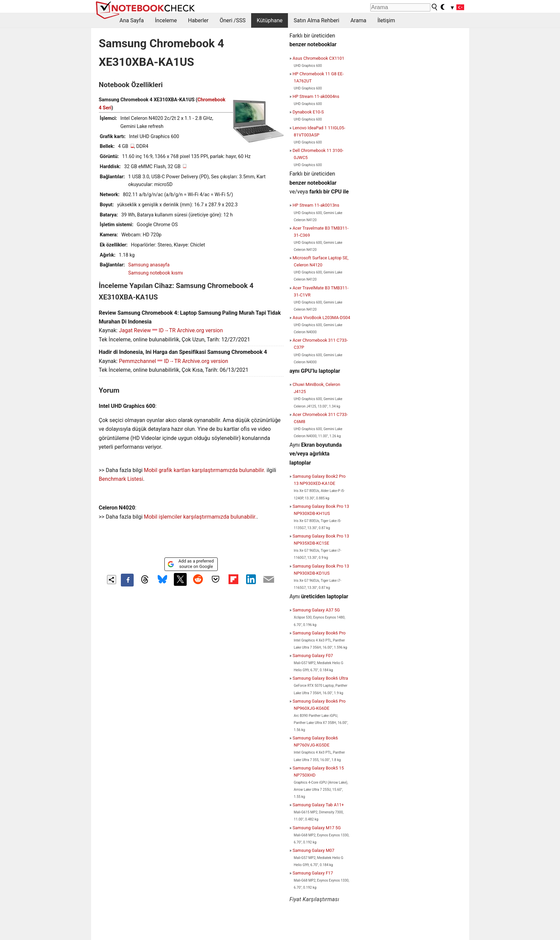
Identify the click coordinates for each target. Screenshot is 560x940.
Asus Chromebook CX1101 (318, 58)
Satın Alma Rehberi (316, 20)
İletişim (386, 20)
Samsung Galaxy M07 (314, 850)
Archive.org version (200, 330)
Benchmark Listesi (121, 479)
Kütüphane (270, 20)
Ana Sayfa (132, 20)
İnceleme (166, 20)
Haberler (198, 20)
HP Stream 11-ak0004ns (316, 96)
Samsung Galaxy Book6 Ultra (320, 678)
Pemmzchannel (137, 361)
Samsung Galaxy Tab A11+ (318, 805)
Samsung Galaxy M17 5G (317, 828)
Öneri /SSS (233, 20)
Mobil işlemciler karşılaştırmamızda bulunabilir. (200, 517)
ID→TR (167, 330)
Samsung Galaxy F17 (313, 873)
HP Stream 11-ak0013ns (316, 205)
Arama (358, 20)
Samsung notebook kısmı (156, 273)
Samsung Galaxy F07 (313, 656)
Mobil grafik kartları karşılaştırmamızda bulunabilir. (205, 470)
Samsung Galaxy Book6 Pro (319, 633)
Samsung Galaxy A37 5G (316, 610)
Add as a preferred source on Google (191, 564)
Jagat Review (135, 330)
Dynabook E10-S (308, 112)
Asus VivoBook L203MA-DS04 (322, 318)
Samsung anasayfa (149, 265)
